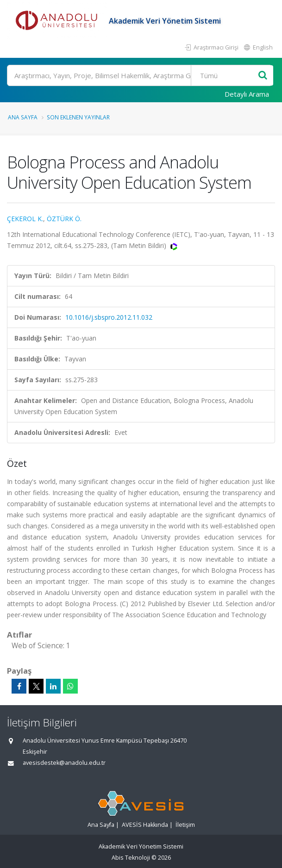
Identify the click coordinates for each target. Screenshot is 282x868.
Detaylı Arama (247, 94)
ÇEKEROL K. (25, 219)
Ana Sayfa (23, 117)
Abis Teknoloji (131, 858)
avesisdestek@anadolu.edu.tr (64, 763)
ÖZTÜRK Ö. (64, 219)
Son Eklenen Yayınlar (78, 117)
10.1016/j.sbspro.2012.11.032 (109, 317)
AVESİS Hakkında (145, 825)
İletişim (185, 825)
